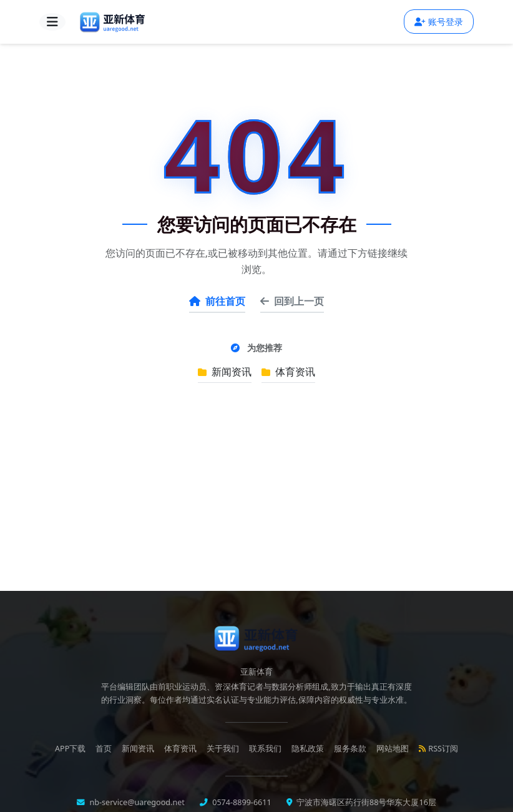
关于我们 (223, 749)
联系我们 (265, 749)
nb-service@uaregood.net (136, 802)
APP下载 (70, 749)
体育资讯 (288, 372)
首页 (104, 749)
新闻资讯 (225, 372)
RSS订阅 (438, 749)
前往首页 (217, 301)
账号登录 (439, 22)
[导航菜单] (52, 22)
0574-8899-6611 (241, 802)
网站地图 (393, 749)
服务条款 (350, 749)
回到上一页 (292, 301)
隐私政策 (308, 749)
